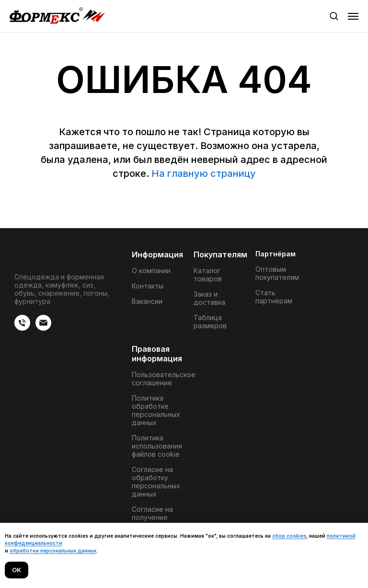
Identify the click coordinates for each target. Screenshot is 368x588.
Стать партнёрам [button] (274, 297)
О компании (151, 271)
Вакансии (147, 301)
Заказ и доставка (209, 298)
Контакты (148, 286)
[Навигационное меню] (353, 16)
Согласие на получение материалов (152, 517)
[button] (334, 16)
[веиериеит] (22, 328)
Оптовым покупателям (277, 273)
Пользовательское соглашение (164, 379)
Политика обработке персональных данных (156, 410)
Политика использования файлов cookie (157, 446)
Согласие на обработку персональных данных (156, 482)
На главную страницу (204, 173)
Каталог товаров (208, 275)
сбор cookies (289, 536)
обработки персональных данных (53, 551)
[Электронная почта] (43, 328)
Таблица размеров (210, 322)
